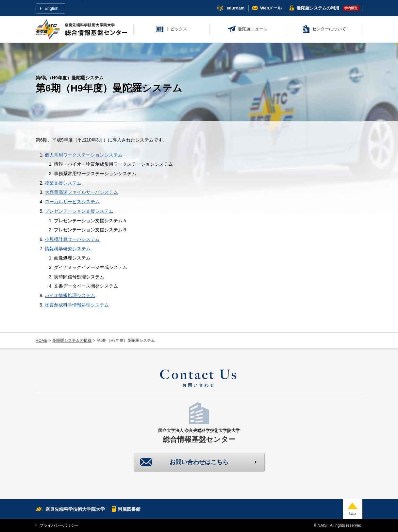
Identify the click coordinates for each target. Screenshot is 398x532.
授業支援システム (63, 183)
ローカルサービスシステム (72, 202)
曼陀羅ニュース (253, 29)
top (353, 509)
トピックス (177, 29)
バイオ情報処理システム (70, 295)
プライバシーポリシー (59, 525)
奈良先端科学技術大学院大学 (75, 509)
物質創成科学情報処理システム (77, 305)
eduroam (235, 8)
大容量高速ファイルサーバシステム (81, 192)
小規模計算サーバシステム (72, 239)
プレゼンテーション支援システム (79, 211)
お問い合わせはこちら (199, 462)
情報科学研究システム (68, 249)
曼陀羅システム (318, 8)
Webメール (271, 8)
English (51, 8)
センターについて (329, 29)
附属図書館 (129, 509)
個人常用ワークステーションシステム (84, 155)
